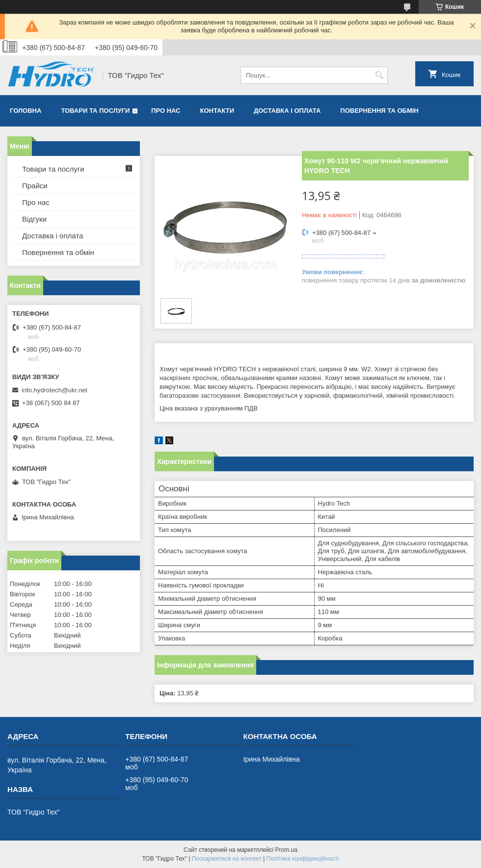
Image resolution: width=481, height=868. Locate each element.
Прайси (35, 186)
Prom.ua (286, 850)
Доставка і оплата (287, 111)
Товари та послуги (95, 111)
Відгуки (34, 219)
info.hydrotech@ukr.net (54, 390)
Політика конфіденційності (303, 859)
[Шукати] (379, 75)
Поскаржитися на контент (227, 859)
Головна (26, 111)
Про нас (166, 111)
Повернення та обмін (379, 111)
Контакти (217, 111)
